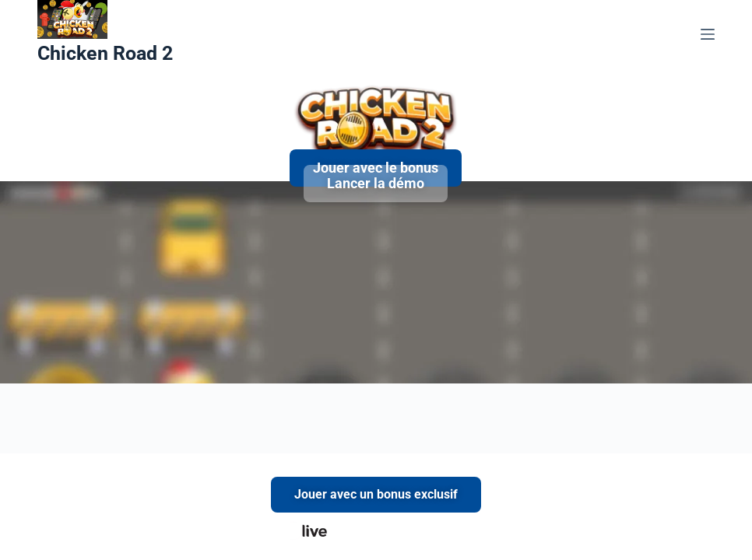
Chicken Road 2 (105, 53)
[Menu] (708, 34)
